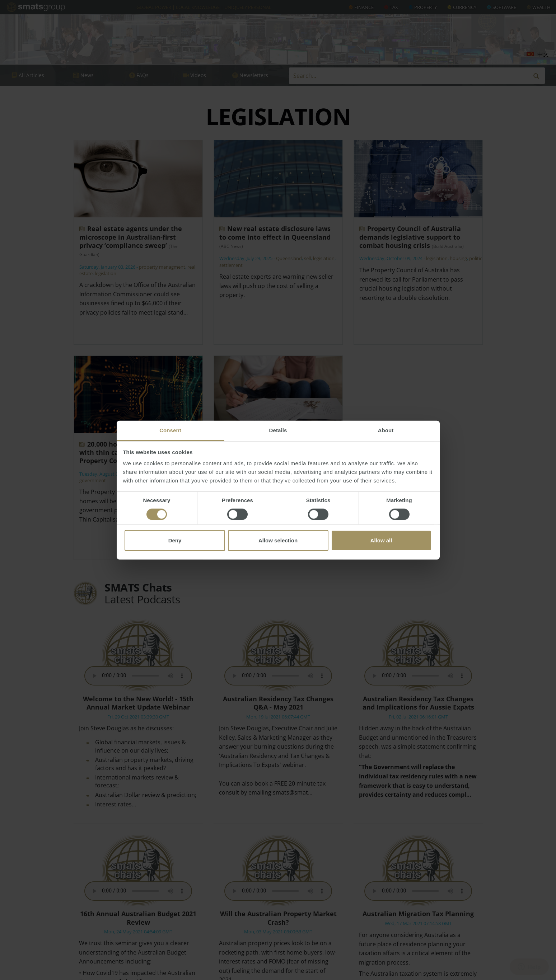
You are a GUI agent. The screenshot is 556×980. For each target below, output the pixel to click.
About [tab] (386, 430)
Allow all (381, 540)
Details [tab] (278, 430)
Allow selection (278, 540)
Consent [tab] (170, 430)
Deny (175, 540)
